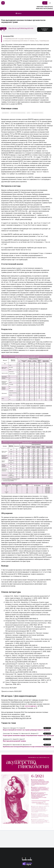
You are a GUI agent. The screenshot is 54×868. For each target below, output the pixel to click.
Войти (19, 13)
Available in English (45, 29)
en (50, 3)
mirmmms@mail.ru (31, 706)
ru (45, 3)
